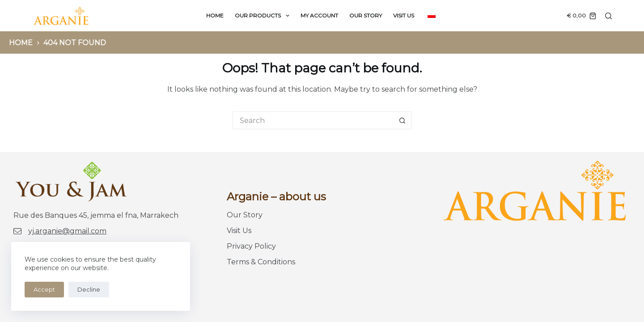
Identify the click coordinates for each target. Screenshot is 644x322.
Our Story (366, 15)
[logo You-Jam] (61, 16)
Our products (264, 16)
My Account (319, 15)
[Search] (608, 16)
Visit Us (404, 15)
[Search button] (402, 120)
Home (215, 15)
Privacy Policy (251, 246)
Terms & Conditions (261, 262)
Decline (89, 289)
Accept (44, 289)
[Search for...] (313, 120)
